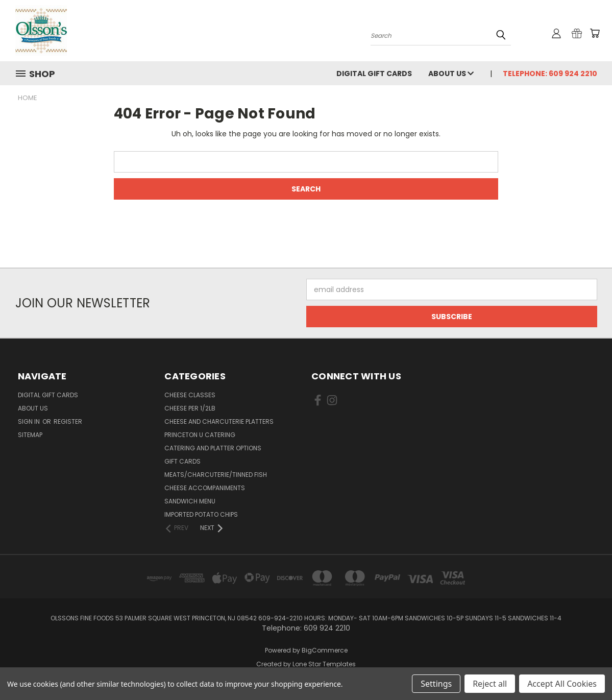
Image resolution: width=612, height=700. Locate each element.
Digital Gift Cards (374, 74)
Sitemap (30, 435)
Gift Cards (182, 461)
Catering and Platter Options (213, 448)
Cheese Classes (190, 395)
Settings (436, 684)
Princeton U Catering (200, 435)
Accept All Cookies (562, 684)
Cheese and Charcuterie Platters (219, 421)
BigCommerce (325, 650)
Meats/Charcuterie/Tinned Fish (216, 475)
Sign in (30, 421)
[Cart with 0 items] (595, 33)
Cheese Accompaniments (205, 488)
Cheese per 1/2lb (190, 408)
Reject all (490, 684)
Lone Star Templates (324, 664)
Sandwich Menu (190, 501)
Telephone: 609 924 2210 (550, 74)
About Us (451, 74)
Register (68, 421)
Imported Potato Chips (201, 514)
